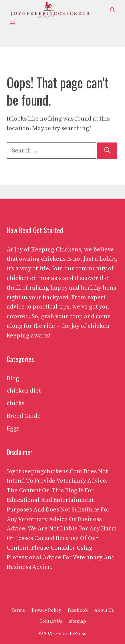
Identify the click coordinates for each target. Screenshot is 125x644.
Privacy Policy (46, 610)
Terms (18, 610)
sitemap (77, 621)
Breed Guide (24, 416)
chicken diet (24, 391)
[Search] (107, 151)
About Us (104, 610)
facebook (78, 610)
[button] (112, 10)
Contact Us (51, 621)
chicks (15, 403)
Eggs (13, 429)
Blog (13, 378)
